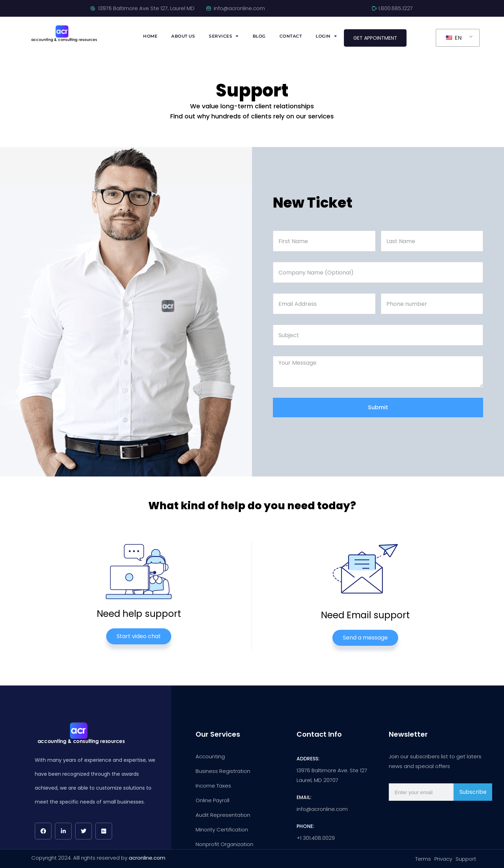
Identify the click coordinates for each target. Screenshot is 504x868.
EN (454, 38)
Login (326, 36)
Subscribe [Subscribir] (473, 792)
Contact (291, 36)
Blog (259, 36)
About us (183, 36)
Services (224, 36)
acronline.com (147, 858)
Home (150, 36)
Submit (378, 407)
